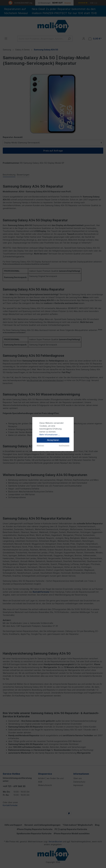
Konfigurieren (64, 445)
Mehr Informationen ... (50, 435)
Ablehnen (40, 445)
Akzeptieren (53, 440)
